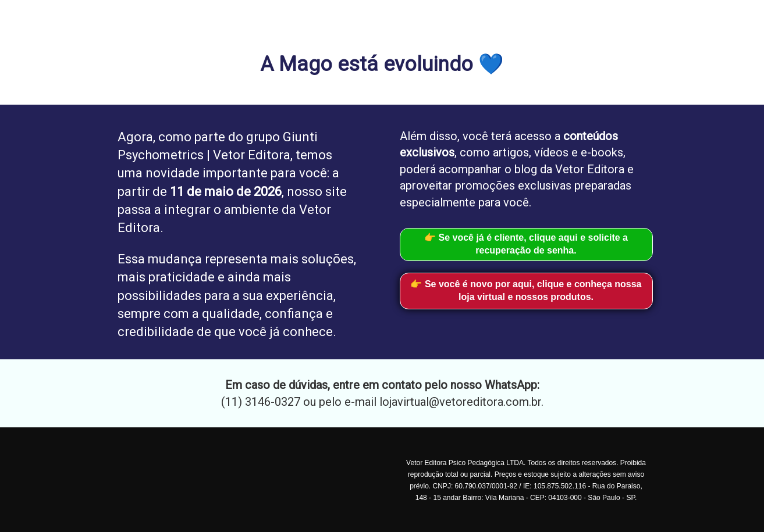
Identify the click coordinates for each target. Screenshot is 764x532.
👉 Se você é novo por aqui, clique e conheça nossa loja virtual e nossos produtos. (526, 291)
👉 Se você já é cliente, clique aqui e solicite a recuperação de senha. (526, 244)
